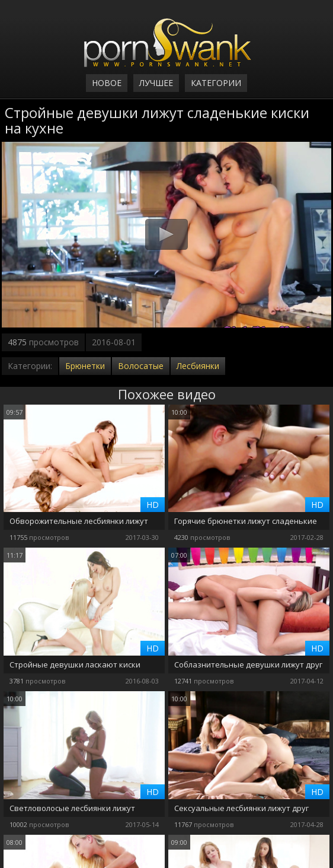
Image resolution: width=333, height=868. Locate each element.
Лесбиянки (198, 366)
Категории (216, 83)
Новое (107, 83)
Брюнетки (85, 366)
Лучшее (156, 83)
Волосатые (141, 366)
